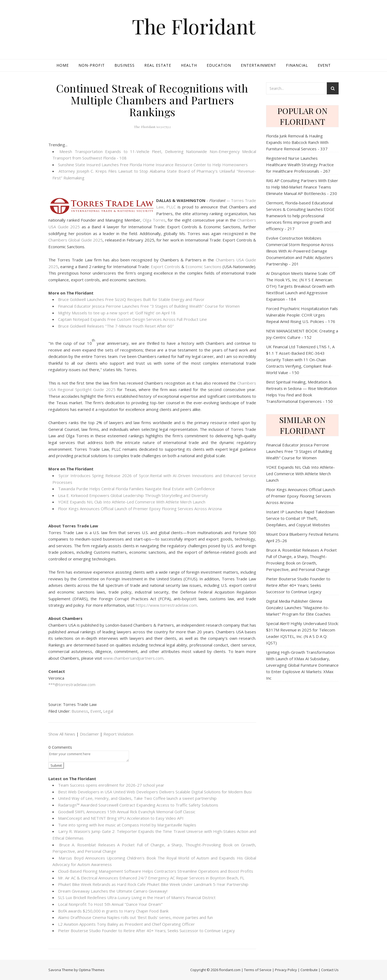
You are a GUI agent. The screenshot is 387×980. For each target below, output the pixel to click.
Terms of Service (258, 970)
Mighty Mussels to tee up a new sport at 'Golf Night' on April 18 (117, 313)
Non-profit (92, 65)
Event (324, 65)
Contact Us (330, 970)
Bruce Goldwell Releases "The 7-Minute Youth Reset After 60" (116, 326)
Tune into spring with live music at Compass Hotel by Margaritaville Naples (127, 825)
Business (125, 65)
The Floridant (194, 26)
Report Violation (118, 734)
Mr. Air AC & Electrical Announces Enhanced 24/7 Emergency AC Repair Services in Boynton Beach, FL (151, 878)
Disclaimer (89, 734)
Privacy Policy (286, 970)
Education (219, 65)
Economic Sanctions (203, 267)
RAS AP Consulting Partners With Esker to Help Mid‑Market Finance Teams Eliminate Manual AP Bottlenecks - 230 (302, 187)
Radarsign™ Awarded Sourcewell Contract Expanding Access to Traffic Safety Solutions (138, 805)
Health (189, 65)
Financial (297, 65)
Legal (108, 711)
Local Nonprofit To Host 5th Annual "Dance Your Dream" (110, 904)
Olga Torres (154, 220)
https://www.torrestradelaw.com (166, 605)
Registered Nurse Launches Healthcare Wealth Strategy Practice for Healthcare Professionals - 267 (300, 165)
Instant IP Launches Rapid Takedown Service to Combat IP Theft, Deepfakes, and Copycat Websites (300, 518)
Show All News (62, 734)
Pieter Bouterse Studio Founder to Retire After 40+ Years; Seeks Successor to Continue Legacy (146, 931)
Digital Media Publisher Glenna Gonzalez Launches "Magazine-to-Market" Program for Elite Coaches (298, 608)
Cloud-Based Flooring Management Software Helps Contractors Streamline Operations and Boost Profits (156, 871)
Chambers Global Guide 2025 (76, 240)
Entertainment (259, 65)
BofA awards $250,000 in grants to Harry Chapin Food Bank (113, 911)
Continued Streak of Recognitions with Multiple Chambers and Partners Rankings (152, 100)
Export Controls (165, 267)
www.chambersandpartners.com (133, 658)
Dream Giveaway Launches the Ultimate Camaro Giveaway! (113, 891)
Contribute (309, 970)
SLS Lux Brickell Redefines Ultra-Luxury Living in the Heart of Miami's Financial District (137, 897)
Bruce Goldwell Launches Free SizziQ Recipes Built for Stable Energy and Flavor (131, 299)
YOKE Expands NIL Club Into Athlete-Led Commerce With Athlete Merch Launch (132, 502)
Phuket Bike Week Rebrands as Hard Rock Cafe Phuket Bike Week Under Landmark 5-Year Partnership (153, 884)
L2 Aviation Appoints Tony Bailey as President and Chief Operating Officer (126, 924)
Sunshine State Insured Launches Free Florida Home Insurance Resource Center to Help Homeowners (153, 165)
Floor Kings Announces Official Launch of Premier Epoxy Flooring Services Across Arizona (140, 509)
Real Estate (158, 65)
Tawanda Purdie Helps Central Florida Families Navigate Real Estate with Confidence (136, 489)
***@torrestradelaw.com (72, 684)
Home (63, 65)
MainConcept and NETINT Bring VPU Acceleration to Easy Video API (121, 818)
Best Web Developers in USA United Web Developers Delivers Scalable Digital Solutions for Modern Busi (155, 792)
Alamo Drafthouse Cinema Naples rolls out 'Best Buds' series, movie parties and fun (135, 917)
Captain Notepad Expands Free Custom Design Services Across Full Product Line (132, 319)
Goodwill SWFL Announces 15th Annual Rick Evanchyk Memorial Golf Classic (127, 812)
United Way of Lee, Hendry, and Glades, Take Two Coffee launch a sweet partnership (137, 798)
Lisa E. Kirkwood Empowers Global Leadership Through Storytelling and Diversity (133, 495)
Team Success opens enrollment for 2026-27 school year (111, 785)
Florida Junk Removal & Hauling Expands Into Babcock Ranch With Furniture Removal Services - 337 (297, 142)
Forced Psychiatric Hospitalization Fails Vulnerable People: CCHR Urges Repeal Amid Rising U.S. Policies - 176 (302, 315)
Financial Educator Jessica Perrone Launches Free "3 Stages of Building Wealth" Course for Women (149, 306)
